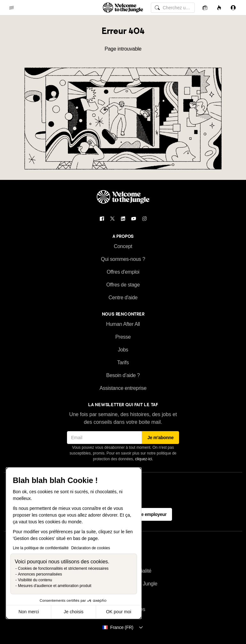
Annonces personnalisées (40, 574)
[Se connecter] (233, 8)
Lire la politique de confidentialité (41, 548)
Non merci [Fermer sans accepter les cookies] (29, 612)
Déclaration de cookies (90, 548)
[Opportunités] (219, 8)
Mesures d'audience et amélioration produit (55, 586)
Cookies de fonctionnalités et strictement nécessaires (63, 568)
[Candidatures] (205, 8)
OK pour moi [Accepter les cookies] (119, 612)
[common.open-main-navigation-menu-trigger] (12, 8)
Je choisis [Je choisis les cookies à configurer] (74, 612)
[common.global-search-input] (173, 8)
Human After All (123, 324)
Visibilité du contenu (35, 580)
